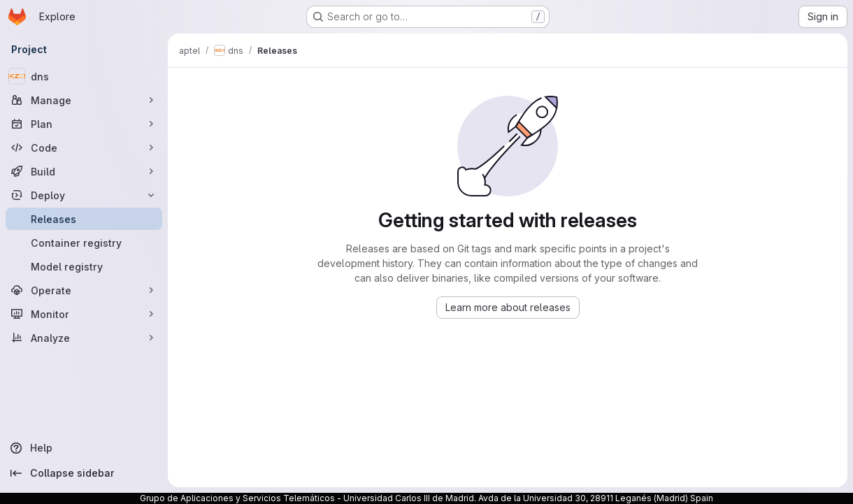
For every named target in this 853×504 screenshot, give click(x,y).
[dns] (84, 76)
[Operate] (84, 290)
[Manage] (84, 100)
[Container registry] (84, 243)
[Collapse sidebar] (84, 473)
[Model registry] (84, 266)
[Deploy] (84, 195)
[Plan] (84, 124)
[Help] (84, 448)
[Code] (84, 147)
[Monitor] (84, 314)
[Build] (84, 171)
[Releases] (84, 219)
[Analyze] (84, 338)
